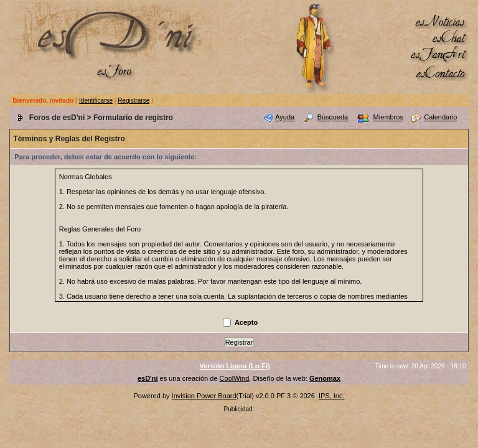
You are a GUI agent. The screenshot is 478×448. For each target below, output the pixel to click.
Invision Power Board (204, 396)
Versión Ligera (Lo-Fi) (235, 366)
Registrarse (134, 100)
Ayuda (285, 118)
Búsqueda (333, 118)
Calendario (440, 118)
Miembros (388, 118)
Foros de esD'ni (57, 118)
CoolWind (235, 378)
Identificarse (96, 100)
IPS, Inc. (332, 396)
